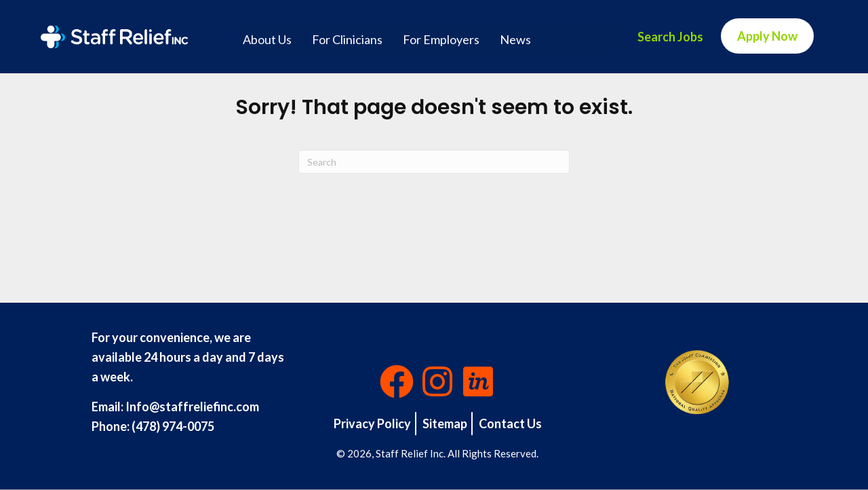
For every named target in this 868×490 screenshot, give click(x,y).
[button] (397, 381)
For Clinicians (347, 39)
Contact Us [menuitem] (510, 423)
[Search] (434, 162)
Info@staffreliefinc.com (192, 407)
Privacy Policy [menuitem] (372, 423)
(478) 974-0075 (173, 426)
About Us (267, 39)
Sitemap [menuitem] (445, 423)
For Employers (441, 39)
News (515, 39)
